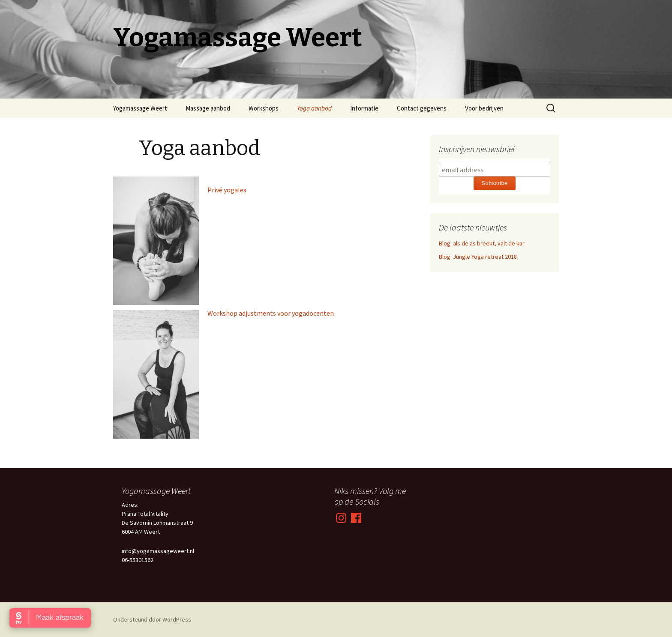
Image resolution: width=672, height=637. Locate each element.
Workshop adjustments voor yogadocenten (271, 313)
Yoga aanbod (314, 108)
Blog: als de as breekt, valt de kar (482, 243)
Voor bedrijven (484, 108)
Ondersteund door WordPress (152, 619)
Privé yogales (227, 190)
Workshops (264, 108)
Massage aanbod (208, 108)
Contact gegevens (422, 108)
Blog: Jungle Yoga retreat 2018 (478, 257)
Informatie (364, 108)
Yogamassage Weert (140, 108)
